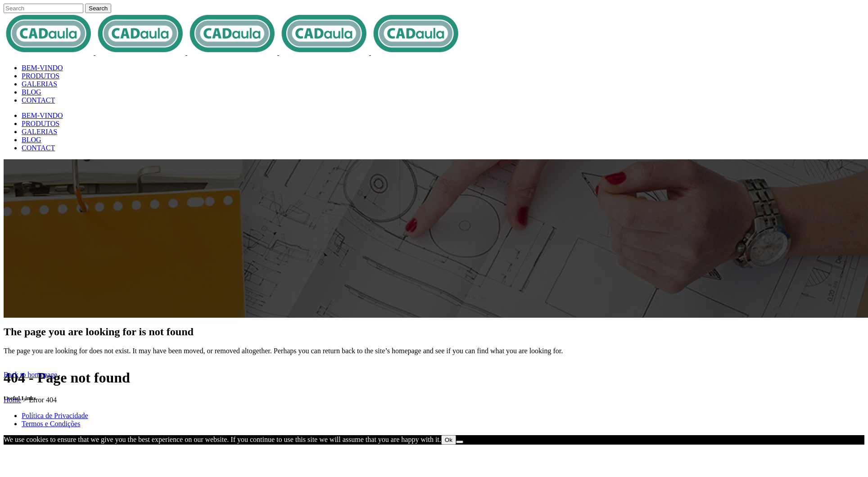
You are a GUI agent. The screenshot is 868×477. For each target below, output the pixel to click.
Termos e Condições (51, 424)
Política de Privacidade (55, 416)
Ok (449, 440)
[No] (460, 442)
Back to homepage (30, 375)
